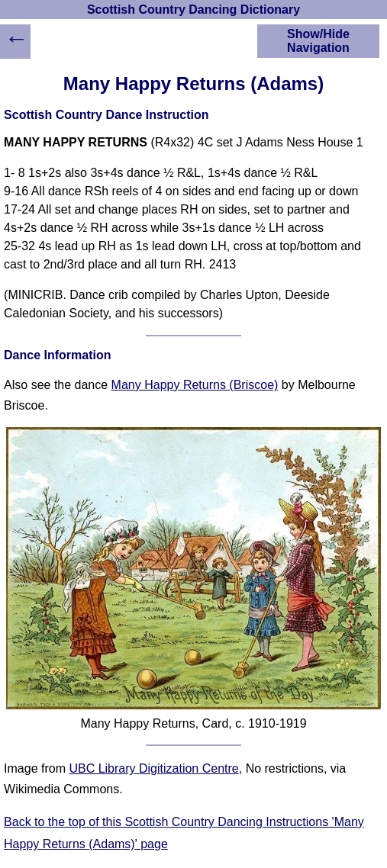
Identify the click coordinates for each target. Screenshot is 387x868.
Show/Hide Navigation (318, 41)
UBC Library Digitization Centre (153, 768)
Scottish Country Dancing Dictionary (193, 10)
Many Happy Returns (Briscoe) (195, 385)
